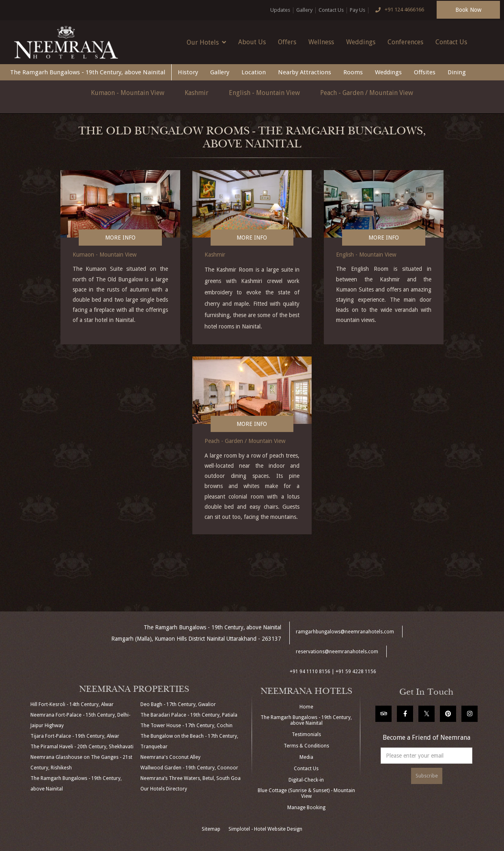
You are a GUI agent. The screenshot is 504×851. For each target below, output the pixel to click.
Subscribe (427, 776)
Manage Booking (306, 808)
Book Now (468, 10)
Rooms (353, 72)
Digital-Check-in (306, 780)
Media (306, 757)
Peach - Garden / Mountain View (367, 93)
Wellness (321, 42)
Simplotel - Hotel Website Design (265, 829)
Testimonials (306, 734)
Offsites (425, 72)
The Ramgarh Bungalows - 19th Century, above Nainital (88, 72)
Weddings (361, 42)
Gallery (304, 10)
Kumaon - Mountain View (128, 93)
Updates (280, 10)
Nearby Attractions (305, 72)
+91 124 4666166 (398, 10)
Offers (287, 42)
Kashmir (197, 93)
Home (306, 707)
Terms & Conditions (306, 746)
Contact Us (331, 10)
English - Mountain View (264, 93)
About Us (252, 42)
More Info (120, 238)
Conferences (405, 42)
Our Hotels (206, 42)
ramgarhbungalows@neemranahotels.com (345, 632)
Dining (457, 72)
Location (254, 72)
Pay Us (358, 10)
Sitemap (211, 829)
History (188, 72)
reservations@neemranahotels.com (337, 652)
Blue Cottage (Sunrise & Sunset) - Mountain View (306, 793)
